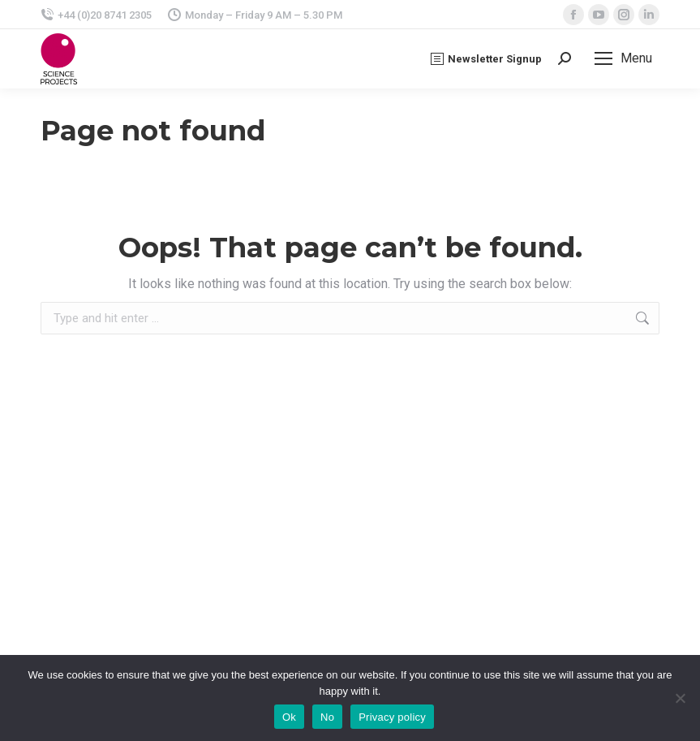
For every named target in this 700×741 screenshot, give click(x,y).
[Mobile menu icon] (623, 58)
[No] (680, 698)
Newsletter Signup (486, 58)
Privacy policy (392, 717)
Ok (289, 717)
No (327, 717)
